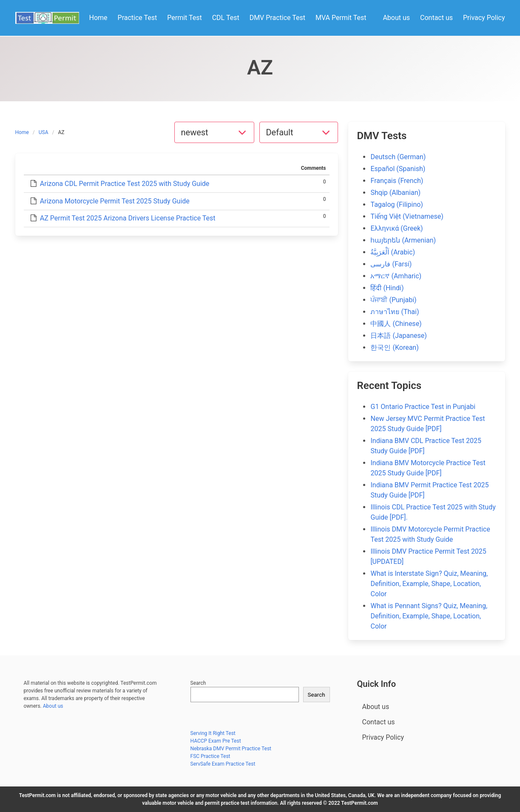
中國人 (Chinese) (396, 324)
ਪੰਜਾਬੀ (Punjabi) (393, 300)
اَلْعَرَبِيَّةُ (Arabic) (393, 252)
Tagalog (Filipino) (396, 204)
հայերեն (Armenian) (403, 240)
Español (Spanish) (398, 169)
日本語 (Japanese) (398, 336)
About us (53, 706)
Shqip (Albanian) (395, 193)
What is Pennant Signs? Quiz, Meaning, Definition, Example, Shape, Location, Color (429, 616)
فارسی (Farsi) (391, 264)
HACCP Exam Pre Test (216, 741)
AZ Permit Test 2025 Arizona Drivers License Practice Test (128, 218)
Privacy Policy (383, 737)
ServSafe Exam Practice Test (223, 764)
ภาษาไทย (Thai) (395, 312)
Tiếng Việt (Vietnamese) (407, 216)
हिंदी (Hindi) (387, 288)
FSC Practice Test (210, 756)
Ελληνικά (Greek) (396, 228)
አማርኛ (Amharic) (396, 276)
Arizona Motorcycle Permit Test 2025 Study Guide (115, 201)
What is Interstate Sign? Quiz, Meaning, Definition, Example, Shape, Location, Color (429, 584)
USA (44, 132)
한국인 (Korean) (394, 347)
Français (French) (397, 181)
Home (22, 132)
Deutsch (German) (398, 157)
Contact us (379, 722)
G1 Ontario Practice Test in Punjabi (423, 407)
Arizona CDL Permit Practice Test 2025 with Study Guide (125, 184)
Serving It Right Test (213, 733)
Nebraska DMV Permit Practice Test (231, 749)
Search (198, 683)
